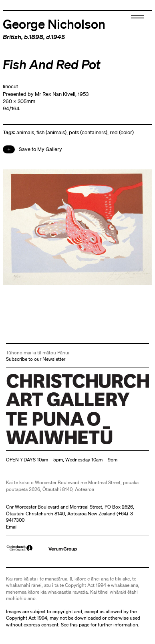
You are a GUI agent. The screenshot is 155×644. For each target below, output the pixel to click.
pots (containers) (88, 132)
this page (80, 625)
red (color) (122, 132)
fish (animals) (51, 132)
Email (12, 527)
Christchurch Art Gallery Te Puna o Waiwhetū (54, 444)
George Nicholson (54, 24)
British (12, 37)
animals (25, 132)
